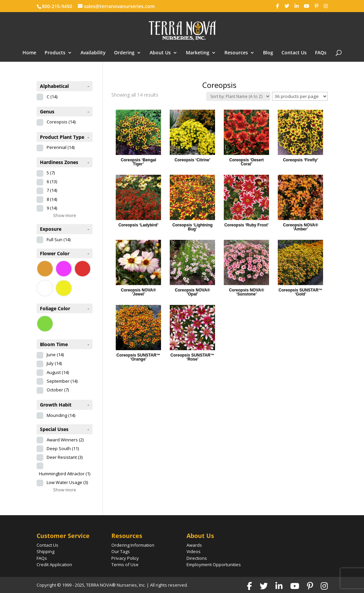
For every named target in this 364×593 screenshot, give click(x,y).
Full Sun (59, 239)
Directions (197, 558)
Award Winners (65, 440)
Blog (268, 53)
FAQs (321, 53)
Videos (194, 551)
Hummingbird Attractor (65, 474)
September (62, 381)
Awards (194, 545)
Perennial (61, 147)
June (55, 355)
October (58, 390)
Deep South (63, 448)
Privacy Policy (125, 558)
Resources (236, 53)
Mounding (61, 415)
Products (55, 53)
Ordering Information (133, 545)
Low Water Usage (67, 482)
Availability (93, 53)
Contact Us (294, 53)
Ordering (124, 53)
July (54, 363)
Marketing (198, 53)
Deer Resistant (65, 457)
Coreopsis (61, 122)
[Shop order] (238, 96)
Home (29, 53)
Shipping (45, 551)
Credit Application (54, 564)
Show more (65, 215)
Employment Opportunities (214, 564)
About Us (160, 53)
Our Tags (121, 551)
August (58, 372)
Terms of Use (125, 564)
